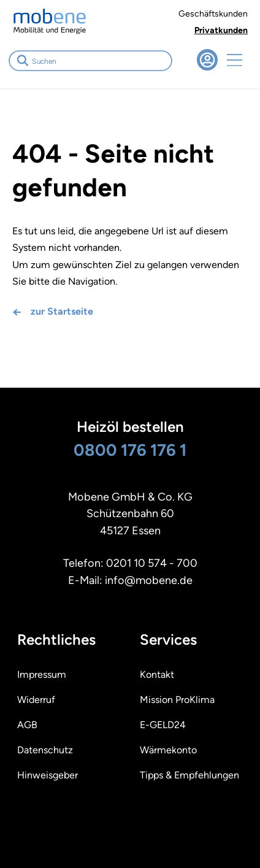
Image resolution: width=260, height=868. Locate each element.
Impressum (42, 674)
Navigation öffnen (234, 60)
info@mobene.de (149, 580)
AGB (27, 725)
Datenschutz (45, 750)
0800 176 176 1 (130, 450)
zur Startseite (62, 311)
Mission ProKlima (177, 700)
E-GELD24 (163, 725)
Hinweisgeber (48, 775)
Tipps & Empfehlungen (189, 775)
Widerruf (36, 700)
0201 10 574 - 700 (152, 563)
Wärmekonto (168, 750)
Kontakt (157, 674)
